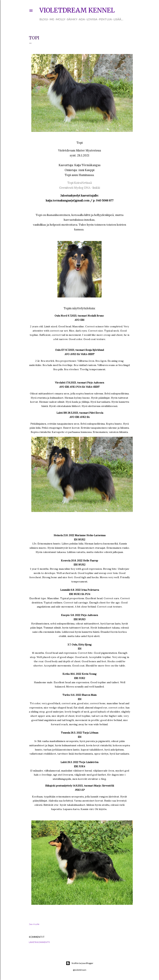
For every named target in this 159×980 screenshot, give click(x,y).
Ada (82, 19)
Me (52, 19)
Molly (60, 19)
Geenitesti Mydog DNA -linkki (80, 188)
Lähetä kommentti (39, 942)
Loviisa (92, 19)
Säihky (72, 19)
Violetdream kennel (77, 10)
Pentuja (105, 19)
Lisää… (118, 19)
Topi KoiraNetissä (80, 183)
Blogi (44, 19)
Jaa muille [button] (34, 924)
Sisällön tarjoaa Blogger (80, 963)
